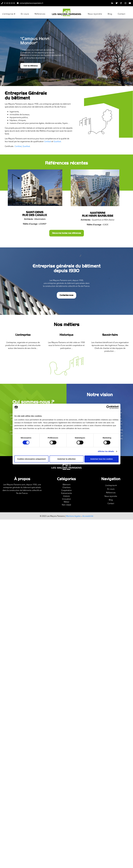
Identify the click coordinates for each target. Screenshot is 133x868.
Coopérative (66, 490)
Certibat (48, 142)
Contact (121, 14)
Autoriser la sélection (67, 459)
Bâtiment (66, 485)
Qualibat (57, 142)
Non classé (66, 505)
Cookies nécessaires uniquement (32, 459)
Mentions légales (74, 516)
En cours (25, 14)
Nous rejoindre (95, 14)
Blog (110, 14)
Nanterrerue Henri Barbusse (98, 214)
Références (40, 14)
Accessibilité (88, 516)
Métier (66, 502)
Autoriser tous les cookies (102, 459)
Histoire (66, 496)
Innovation (66, 499)
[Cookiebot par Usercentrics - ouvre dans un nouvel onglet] (108, 407)
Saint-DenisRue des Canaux (35, 214)
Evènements (66, 493)
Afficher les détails (106, 451)
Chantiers (66, 487)
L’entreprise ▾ (9, 14)
